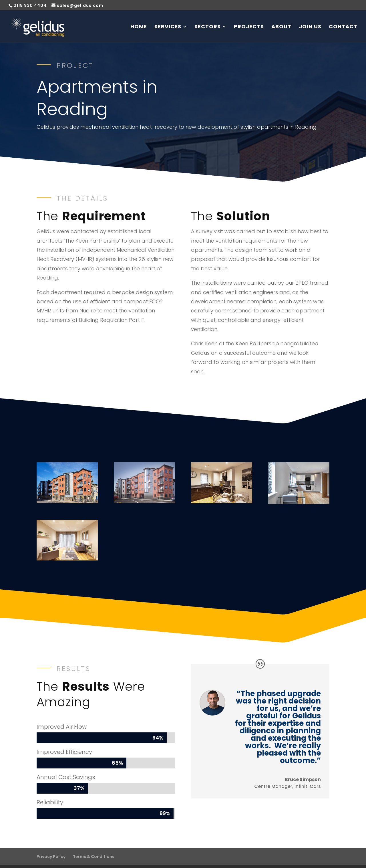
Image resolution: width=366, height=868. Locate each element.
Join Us (310, 26)
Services (168, 26)
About (281, 26)
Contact (343, 26)
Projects (249, 26)
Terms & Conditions (94, 845)
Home (139, 26)
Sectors (208, 26)
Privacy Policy (51, 845)
